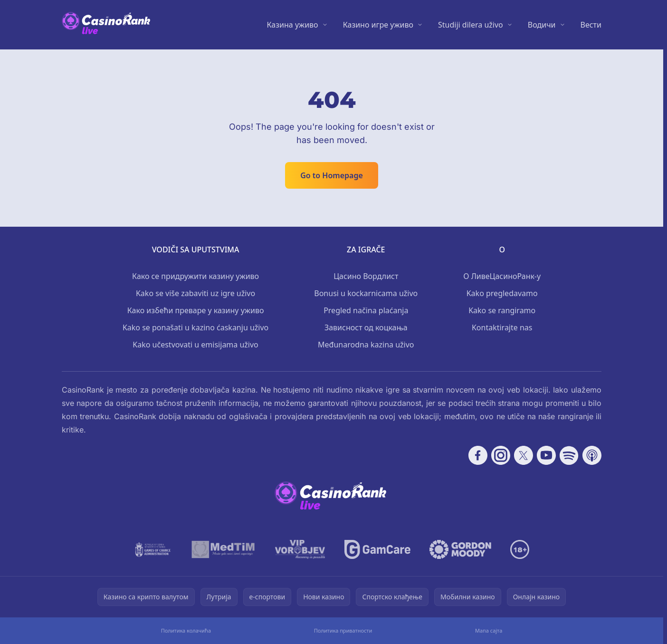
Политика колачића (186, 630)
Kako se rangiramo (502, 310)
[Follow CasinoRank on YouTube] (546, 455)
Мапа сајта (489, 630)
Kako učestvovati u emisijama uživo (195, 345)
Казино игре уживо (378, 25)
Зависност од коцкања (366, 327)
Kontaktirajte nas (502, 327)
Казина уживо (293, 25)
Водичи (542, 25)
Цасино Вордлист (366, 276)
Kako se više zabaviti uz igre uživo (195, 293)
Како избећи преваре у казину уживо (196, 310)
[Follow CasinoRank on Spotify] (569, 455)
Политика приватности (343, 630)
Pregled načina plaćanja (366, 310)
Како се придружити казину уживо (195, 276)
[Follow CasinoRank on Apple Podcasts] (592, 455)
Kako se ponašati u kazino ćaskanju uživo (195, 327)
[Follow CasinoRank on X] (524, 455)
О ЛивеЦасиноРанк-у (502, 276)
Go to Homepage (332, 175)
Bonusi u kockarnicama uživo (366, 293)
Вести (591, 25)
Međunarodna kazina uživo (366, 345)
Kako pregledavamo (502, 293)
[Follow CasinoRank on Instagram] (501, 455)
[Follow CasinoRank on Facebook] (478, 455)
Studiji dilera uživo (471, 25)
